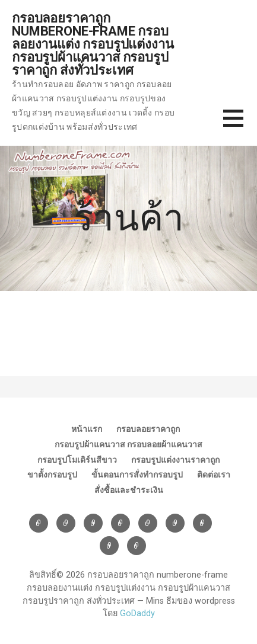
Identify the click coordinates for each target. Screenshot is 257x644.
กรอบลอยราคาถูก (148, 429)
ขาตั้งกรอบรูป (52, 475)
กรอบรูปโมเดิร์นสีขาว (77, 460)
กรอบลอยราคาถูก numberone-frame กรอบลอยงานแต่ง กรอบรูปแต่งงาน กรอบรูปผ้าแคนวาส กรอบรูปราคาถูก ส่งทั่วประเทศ (93, 44)
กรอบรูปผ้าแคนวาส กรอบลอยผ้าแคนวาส (128, 444)
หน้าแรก (87, 429)
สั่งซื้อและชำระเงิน (129, 490)
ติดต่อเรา (214, 475)
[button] (240, 125)
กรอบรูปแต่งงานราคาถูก (175, 460)
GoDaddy (137, 613)
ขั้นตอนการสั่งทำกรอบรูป (137, 475)
